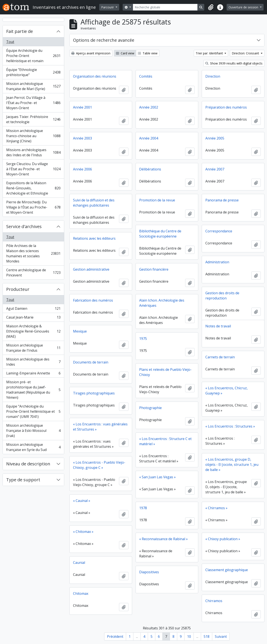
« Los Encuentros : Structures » (230, 426)
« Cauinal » (82, 501)
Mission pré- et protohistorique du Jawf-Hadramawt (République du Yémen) (33, 390)
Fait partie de (20, 31)
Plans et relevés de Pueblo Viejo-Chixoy (165, 372)
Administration (217, 262)
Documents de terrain (91, 362)
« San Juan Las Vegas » (157, 477)
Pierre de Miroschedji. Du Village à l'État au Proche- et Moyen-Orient (33, 207)
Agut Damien (33, 309)
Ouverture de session (244, 7)
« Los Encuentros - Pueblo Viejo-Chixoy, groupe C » (99, 465)
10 (189, 636)
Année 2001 (82, 107)
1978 (143, 508)
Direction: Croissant (246, 53)
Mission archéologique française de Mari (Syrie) (33, 86)
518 (207, 636)
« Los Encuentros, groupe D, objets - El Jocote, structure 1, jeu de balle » (232, 465)
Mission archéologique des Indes (33, 362)
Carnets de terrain (220, 357)
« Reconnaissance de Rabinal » (163, 539)
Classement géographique (227, 570)
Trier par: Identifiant (210, 53)
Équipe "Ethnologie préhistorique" (33, 72)
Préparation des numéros (226, 107)
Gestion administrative (91, 269)
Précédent (115, 636)
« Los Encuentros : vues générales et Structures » (100, 427)
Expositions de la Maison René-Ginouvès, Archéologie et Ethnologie (33, 188)
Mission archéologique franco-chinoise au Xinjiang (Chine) (33, 136)
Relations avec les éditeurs (94, 238)
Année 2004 (149, 138)
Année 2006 (82, 169)
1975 (143, 339)
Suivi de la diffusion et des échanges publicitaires (94, 203)
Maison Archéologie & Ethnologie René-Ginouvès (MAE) (33, 331)
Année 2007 (215, 169)
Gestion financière (154, 269)
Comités (146, 76)
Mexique (80, 331)
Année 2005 (215, 138)
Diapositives (149, 572)
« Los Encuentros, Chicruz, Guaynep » (227, 391)
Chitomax (81, 593)
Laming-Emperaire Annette (33, 374)
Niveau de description (28, 464)
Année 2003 (82, 138)
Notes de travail (218, 326)
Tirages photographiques (94, 393)
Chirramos (214, 601)
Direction (213, 76)
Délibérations (150, 169)
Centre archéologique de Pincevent (33, 273)
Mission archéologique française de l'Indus (33, 348)
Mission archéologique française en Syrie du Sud (33, 447)
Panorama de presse (222, 200)
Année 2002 (149, 107)
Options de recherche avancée (104, 40)
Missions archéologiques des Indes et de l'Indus (33, 152)
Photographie (150, 408)
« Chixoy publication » (223, 539)
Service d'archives (24, 226)
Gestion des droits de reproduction (222, 296)
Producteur (18, 289)
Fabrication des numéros (93, 300)
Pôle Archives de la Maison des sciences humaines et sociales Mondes (33, 253)
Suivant (221, 636)
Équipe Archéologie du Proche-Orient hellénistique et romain (33, 56)
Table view (148, 53)
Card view (125, 53)
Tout (10, 42)
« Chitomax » (83, 532)
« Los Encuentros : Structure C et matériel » (165, 441)
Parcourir (108, 7)
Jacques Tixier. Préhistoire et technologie (33, 119)
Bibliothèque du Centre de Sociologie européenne (160, 234)
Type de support (23, 480)
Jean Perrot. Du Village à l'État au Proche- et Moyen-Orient (33, 103)
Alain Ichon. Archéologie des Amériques (162, 303)
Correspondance (219, 231)
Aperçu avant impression (91, 53)
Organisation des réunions (95, 76)
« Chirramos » (216, 508)
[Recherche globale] (165, 7)
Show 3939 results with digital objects (234, 63)
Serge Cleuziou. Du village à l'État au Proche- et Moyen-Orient (33, 169)
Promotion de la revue (157, 200)
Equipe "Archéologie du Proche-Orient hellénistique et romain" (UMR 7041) (33, 411)
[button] (211, 7)
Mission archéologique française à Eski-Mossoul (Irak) (33, 431)
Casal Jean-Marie (33, 318)
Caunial (79, 563)
